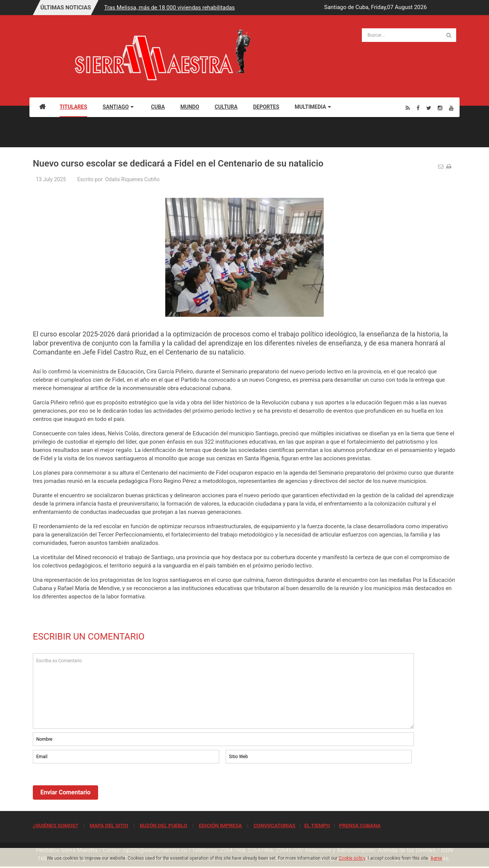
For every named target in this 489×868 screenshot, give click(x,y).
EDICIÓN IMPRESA (220, 825)
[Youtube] (451, 108)
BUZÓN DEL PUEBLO (163, 825)
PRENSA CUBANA (360, 825)
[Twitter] (429, 108)
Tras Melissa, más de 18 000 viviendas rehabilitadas (169, 8)
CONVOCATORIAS (274, 825)
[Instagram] (440, 108)
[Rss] (408, 108)
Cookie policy (352, 858)
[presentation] (90, 786)
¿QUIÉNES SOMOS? (55, 825)
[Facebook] (418, 108)
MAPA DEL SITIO (109, 825)
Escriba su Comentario (223, 691)
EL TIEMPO (317, 825)
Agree (436, 858)
